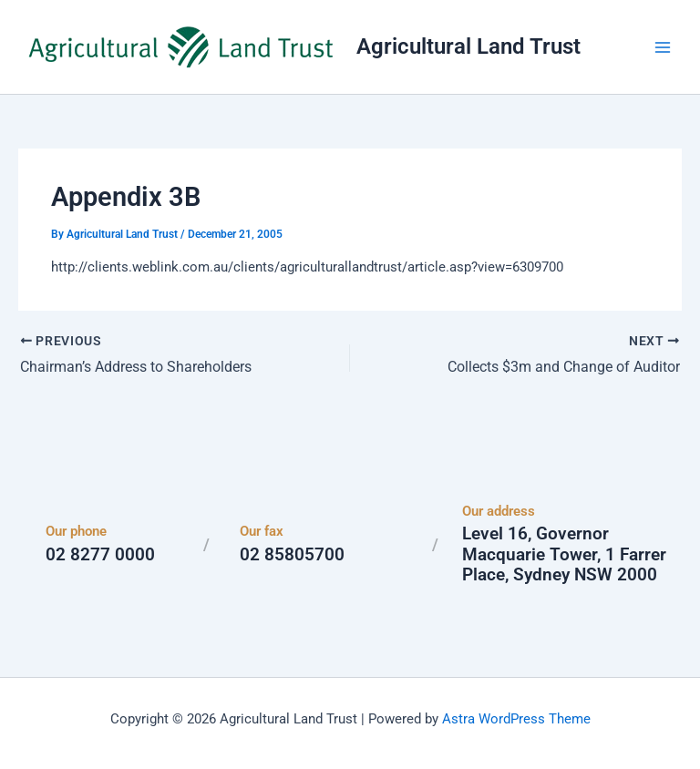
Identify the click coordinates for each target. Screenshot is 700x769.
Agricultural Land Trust (468, 46)
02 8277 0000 (100, 554)
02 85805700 (292, 554)
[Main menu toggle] (663, 47)
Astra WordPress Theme (516, 719)
